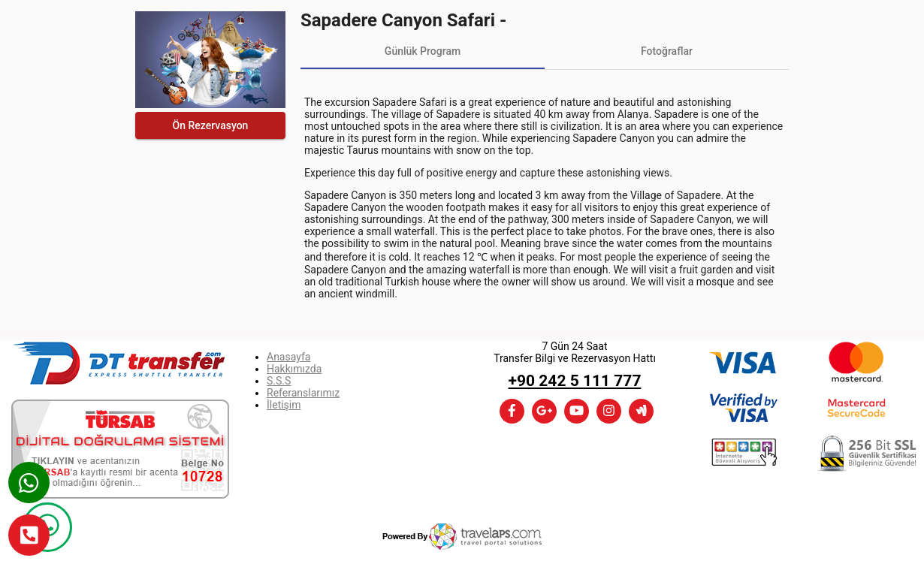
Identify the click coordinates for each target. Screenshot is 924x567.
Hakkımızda (294, 369)
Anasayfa (288, 357)
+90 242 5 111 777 (575, 381)
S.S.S (279, 381)
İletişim (284, 405)
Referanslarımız (303, 393)
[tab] (423, 51)
